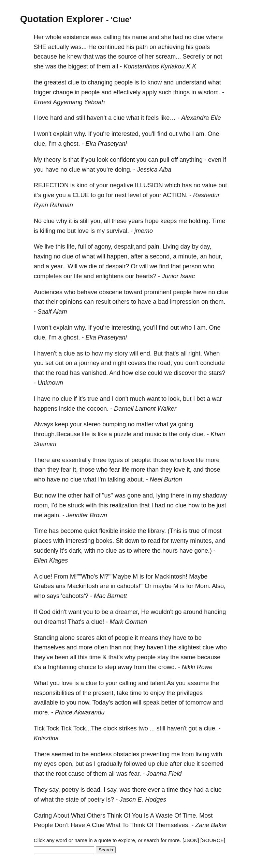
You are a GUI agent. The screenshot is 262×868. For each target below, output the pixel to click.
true (93, 399)
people (123, 82)
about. (136, 479)
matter (145, 424)
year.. (58, 266)
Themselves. (172, 825)
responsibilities (54, 693)
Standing (46, 638)
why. (81, 134)
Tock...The (88, 728)
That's (76, 622)
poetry (70, 790)
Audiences (48, 292)
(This (174, 531)
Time (219, 221)
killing (48, 231)
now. (84, 703)
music (153, 434)
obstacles (126, 754)
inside (67, 409)
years (136, 221)
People (43, 825)
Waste (164, 816)
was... (79, 47)
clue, (40, 144)
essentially (76, 460)
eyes (50, 764)
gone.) (203, 551)
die (93, 266)
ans (61, 586)
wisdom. (209, 92)
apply (150, 92)
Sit (119, 541)
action (123, 703)
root (61, 774)
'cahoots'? (75, 596)
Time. (190, 816)
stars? (217, 373)
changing (100, 82)
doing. (123, 170)
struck (76, 505)
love (43, 118)
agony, (104, 247)
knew (74, 57)
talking (117, 479)
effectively (127, 92)
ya (173, 424)
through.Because (57, 434)
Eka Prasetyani (106, 144)
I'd (54, 505)
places (43, 541)
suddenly (46, 551)
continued (111, 47)
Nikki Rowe (197, 667)
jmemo (144, 231)
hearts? (146, 276)
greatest (55, 82)
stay (163, 657)
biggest (78, 66)
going (186, 424)
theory (52, 160)
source (127, 57)
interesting (80, 541)
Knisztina (46, 738)
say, (55, 790)
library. (157, 531)
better (169, 703)
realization (124, 505)
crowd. (167, 667)
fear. (135, 774)
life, (72, 247)
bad (163, 302)
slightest (190, 647)
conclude (213, 363)
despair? (117, 266)
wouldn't (162, 612)
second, (161, 256)
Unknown (50, 383)
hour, (215, 256)
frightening (62, 667)
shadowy (215, 495)
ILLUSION (149, 185)
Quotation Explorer (62, 19)
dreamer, (127, 612)
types (115, 460)
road (62, 373)
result (103, 302)
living (202, 754)
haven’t (97, 118)
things (181, 92)
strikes (128, 728)
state (72, 800)
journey (89, 363)
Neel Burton (166, 479)
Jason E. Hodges (143, 800)
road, (165, 363)
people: (141, 460)
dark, (76, 551)
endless (101, 754)
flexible (108, 531)
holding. (199, 221)
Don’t (62, 825)
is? (110, 800)
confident (122, 160)
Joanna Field (164, 774)
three (99, 460)
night (120, 363)
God (45, 612)
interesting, (127, 328)
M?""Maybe (115, 577)
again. (52, 515)
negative (121, 185)
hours (170, 551)
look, (175, 399)
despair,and (130, 247)
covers (137, 363)
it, (75, 470)
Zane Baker (211, 825)
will (101, 256)
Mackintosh (83, 586)
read (154, 541)
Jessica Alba (154, 170)
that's (172, 353)
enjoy (157, 693)
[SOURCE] (213, 840)
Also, (219, 586)
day (185, 247)
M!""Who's (84, 577)
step (111, 667)
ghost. (72, 144)
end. (146, 353)
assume (198, 683)
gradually (110, 764)
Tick (39, 728)
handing (215, 612)
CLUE (81, 195)
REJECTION (51, 185)
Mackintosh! (171, 577)
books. (105, 541)
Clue (98, 825)
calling (112, 37)
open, (66, 764)
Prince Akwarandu (80, 712)
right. (195, 353)
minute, (188, 256)
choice (87, 667)
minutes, (202, 541)
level (135, 195)
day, (206, 247)
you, (96, 221)
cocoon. (98, 409)
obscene (111, 292)
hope (152, 221)
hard (56, 118)
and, (149, 495)
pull (164, 160)
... (152, 728)
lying (163, 495)
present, (104, 693)
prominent (158, 292)
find (162, 134)
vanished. (95, 373)
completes (48, 276)
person (192, 266)
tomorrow (198, 703)
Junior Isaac (178, 276)
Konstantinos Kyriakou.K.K (160, 66)
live (49, 247)
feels (152, 118)
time (95, 657)
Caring (43, 816)
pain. (154, 247)
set (49, 363)
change (63, 92)
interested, (126, 134)
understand (191, 82)
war (217, 399)
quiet (91, 531)
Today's (103, 703)
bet (201, 399)
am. (201, 134)
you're (101, 134)
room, (42, 505)
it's (82, 399)
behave (87, 292)
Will (72, 266)
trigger (42, 92)
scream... (168, 57)
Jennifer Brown (87, 515)
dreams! (55, 622)
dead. (94, 790)
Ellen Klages (51, 561)
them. (217, 302)
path (142, 47)
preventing (155, 754)
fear (66, 470)
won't (44, 134)
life (78, 276)
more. (42, 712)
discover (185, 373)
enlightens (110, 276)
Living (171, 247)
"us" (107, 495)
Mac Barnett (110, 596)
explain (63, 134)
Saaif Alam (52, 312)
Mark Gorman (128, 622)
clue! (46, 577)
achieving (171, 47)
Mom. (203, 586)
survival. (118, 231)
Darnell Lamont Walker (145, 409)
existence (76, 37)
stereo (92, 424)
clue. (199, 434)
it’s (38, 195)
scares (85, 638)
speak (151, 703)
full (82, 247)
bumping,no (118, 424)
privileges (190, 693)
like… (168, 118)
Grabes (44, 586)
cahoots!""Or (134, 586)
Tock (53, 728)
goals (202, 47)
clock (110, 728)
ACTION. (175, 195)
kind (82, 185)
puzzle (122, 434)
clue (199, 37)
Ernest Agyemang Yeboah (69, 102)
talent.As (162, 683)
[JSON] (191, 840)
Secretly (194, 57)
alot (101, 638)
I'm (52, 144)
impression (185, 302)
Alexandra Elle (201, 118)
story (121, 353)
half (89, 495)
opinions (71, 302)
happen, (118, 256)
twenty (179, 541)
